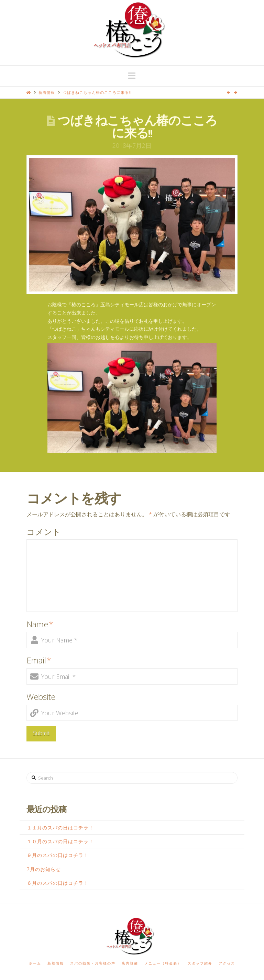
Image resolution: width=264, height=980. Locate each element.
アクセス (227, 963)
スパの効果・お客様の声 (93, 963)
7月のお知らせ (44, 869)
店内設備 (130, 963)
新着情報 (47, 92)
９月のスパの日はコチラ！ (58, 855)
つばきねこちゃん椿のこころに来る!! (97, 92)
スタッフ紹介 (200, 963)
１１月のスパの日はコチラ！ (60, 828)
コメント (44, 532)
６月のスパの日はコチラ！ (58, 883)
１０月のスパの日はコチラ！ (60, 841)
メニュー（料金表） (163, 963)
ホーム (35, 963)
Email (39, 660)
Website (41, 697)
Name (40, 624)
